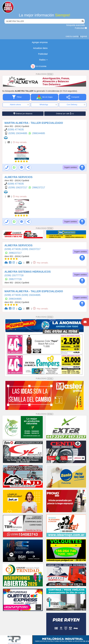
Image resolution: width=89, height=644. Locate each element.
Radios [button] (43, 60)
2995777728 (15, 279)
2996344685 (39, 133)
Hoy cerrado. (20, 142)
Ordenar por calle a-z (65, 114)
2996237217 (39, 188)
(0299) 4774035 (16, 130)
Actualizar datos (40, 48)
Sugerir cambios (71, 167)
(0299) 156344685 (18, 133)
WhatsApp (48, 105)
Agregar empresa (40, 42)
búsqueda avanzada (76, 25)
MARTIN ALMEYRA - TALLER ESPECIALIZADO (34, 123)
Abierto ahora (19, 105)
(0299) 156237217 (18, 188)
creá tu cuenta (72, 36)
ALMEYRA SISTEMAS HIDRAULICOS (28, 272)
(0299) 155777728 (14, 275)
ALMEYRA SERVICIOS (18, 177)
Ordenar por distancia (23, 114)
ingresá (83, 36)
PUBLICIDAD (44, 74)
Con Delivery (76, 105)
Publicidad (81, 28)
